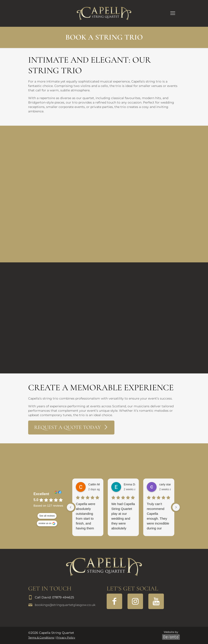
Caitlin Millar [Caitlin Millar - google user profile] (96, 484)
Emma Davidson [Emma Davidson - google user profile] (134, 484)
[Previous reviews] (71, 507)
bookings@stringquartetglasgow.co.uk (65, 605)
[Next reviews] (176, 507)
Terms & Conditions (41, 638)
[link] (104, 567)
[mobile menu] (173, 13)
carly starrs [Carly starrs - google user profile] (166, 484)
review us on (45, 524)
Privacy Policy (66, 638)
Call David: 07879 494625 (54, 597)
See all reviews (47, 516)
